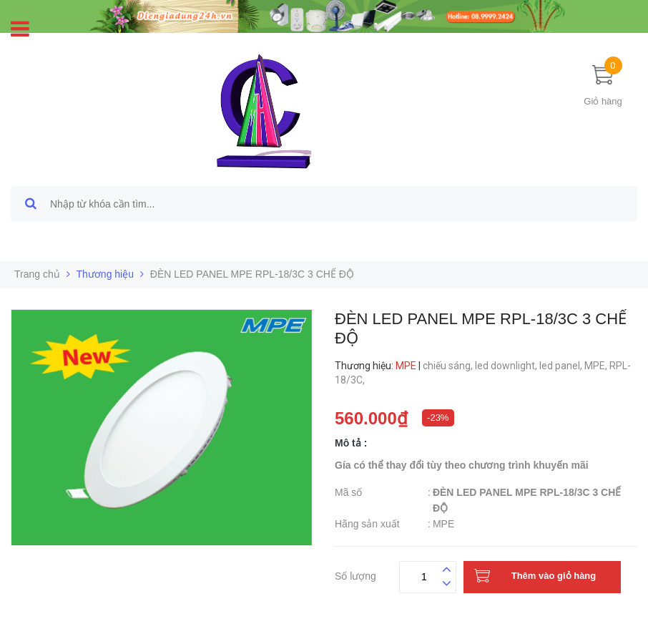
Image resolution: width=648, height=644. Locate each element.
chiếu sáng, (449, 366)
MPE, (597, 366)
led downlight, (507, 366)
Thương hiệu (105, 274)
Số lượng (355, 574)
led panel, (562, 366)
